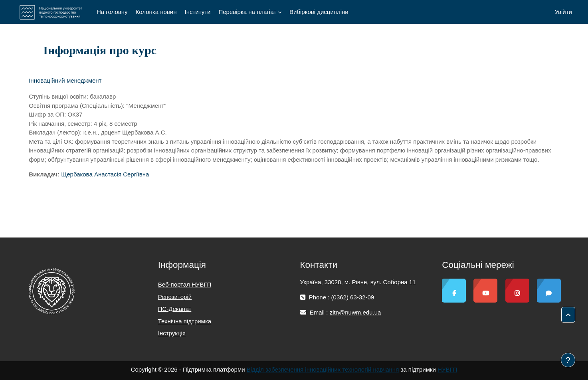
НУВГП (447, 369)
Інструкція (172, 333)
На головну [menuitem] (112, 12)
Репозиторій (175, 297)
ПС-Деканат (175, 309)
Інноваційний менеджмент (65, 80)
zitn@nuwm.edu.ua (355, 312)
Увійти (563, 12)
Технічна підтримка (185, 321)
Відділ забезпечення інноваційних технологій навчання (323, 369)
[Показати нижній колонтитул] (568, 360)
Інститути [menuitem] (197, 12)
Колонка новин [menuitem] (156, 12)
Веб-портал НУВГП (185, 284)
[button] (568, 315)
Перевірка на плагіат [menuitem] (247, 12)
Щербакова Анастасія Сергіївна (105, 174)
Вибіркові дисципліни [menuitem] (319, 12)
